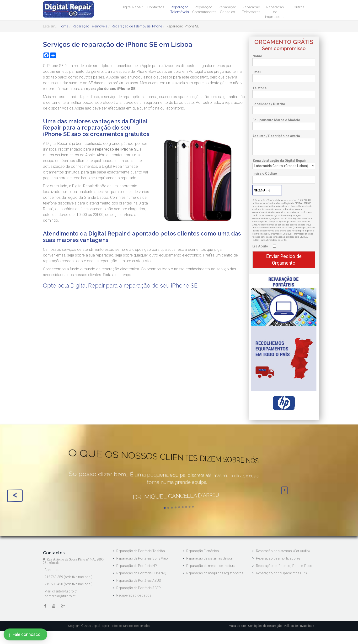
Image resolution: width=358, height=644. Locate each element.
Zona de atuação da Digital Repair (279, 161)
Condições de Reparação (265, 626)
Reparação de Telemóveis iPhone (137, 26)
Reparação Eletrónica (203, 551)
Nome (257, 56)
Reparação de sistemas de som (210, 559)
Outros (299, 7)
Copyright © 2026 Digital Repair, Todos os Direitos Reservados (109, 626)
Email (257, 72)
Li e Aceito (260, 246)
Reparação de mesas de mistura (211, 566)
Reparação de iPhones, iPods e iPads (284, 566)
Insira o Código (265, 173)
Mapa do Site (237, 626)
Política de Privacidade (299, 626)
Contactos (156, 7)
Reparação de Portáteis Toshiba (141, 551)
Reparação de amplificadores (278, 559)
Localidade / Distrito (269, 104)
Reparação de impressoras (275, 12)
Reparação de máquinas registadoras (215, 573)
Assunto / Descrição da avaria (276, 136)
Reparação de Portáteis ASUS (139, 581)
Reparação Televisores (251, 10)
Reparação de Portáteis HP (137, 566)
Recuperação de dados (134, 596)
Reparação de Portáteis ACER (139, 588)
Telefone (259, 88)
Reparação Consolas (227, 10)
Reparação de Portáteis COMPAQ (141, 573)
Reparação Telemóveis (180, 10)
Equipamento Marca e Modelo (276, 120)
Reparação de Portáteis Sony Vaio (142, 559)
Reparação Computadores (204, 10)
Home (63, 26)
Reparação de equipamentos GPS (281, 573)
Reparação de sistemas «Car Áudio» (283, 551)
